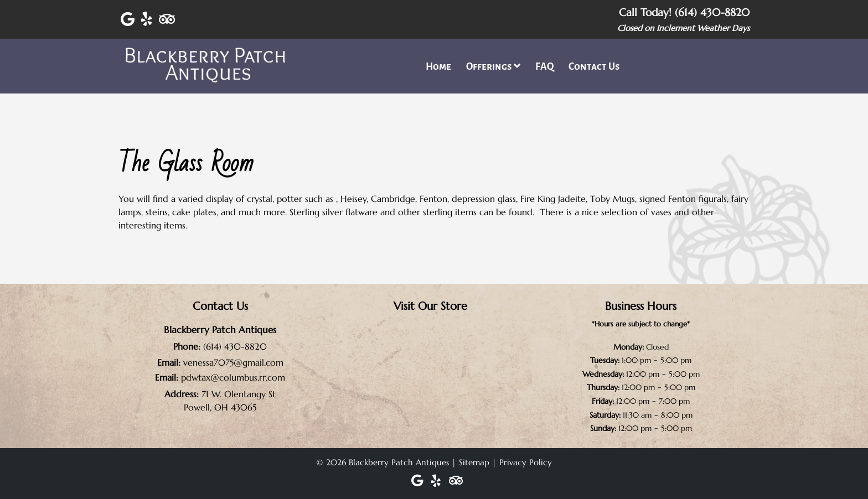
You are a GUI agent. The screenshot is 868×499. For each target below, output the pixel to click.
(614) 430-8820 (235, 346)
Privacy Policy (526, 462)
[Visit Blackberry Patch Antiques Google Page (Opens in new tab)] (128, 19)
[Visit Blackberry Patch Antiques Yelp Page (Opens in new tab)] (147, 19)
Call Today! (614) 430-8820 (684, 12)
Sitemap (474, 462)
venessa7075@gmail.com (233, 362)
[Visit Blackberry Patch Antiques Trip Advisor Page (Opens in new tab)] (167, 19)
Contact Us (594, 67)
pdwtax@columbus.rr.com (233, 377)
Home (438, 67)
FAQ (544, 67)
